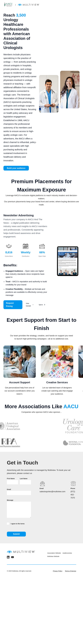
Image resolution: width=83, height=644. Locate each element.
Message (10, 500)
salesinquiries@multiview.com (52, 492)
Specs (42, 305)
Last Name (24, 479)
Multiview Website (53, 556)
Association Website (54, 553)
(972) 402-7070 (73, 495)
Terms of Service (71, 571)
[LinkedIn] (8, 558)
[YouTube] (12, 558)
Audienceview (67, 553)
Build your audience (16, 168)
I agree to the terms (16, 524)
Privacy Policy (58, 571)
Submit (16, 534)
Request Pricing (10, 305)
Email (9, 489)
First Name (11, 479)
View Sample (30, 305)
